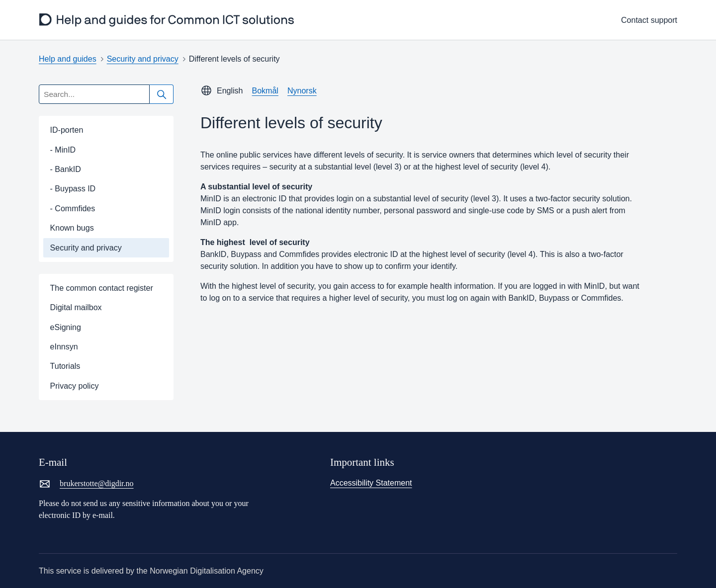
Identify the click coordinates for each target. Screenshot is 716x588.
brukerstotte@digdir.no (86, 484)
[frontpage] (167, 20)
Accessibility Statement (371, 483)
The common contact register (102, 288)
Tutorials (65, 366)
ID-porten (67, 130)
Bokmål (265, 91)
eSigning (66, 327)
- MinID (63, 150)
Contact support (649, 20)
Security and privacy (143, 59)
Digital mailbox (76, 307)
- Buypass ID (73, 189)
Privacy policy (75, 386)
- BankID (66, 169)
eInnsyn (64, 347)
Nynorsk (302, 91)
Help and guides (68, 59)
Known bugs (72, 228)
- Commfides (73, 209)
